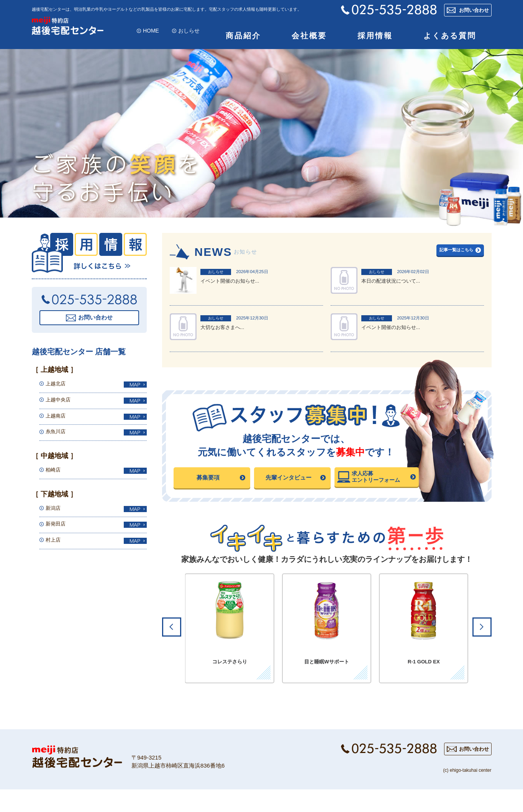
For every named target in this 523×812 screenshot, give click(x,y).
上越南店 (58, 421)
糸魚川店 (58, 437)
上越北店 (58, 389)
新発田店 (58, 530)
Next (482, 647)
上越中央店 (61, 405)
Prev (172, 647)
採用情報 (375, 39)
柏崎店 (55, 476)
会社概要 (309, 39)
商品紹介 (243, 39)
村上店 (55, 546)
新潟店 (55, 513)
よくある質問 (450, 39)
